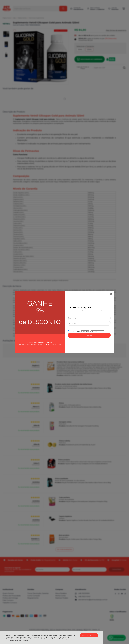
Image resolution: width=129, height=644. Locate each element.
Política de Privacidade (19, 640)
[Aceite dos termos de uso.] (68, 330)
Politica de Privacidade (97, 330)
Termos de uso (85, 330)
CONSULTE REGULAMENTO (50, 344)
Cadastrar (89, 335)
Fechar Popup (111, 294)
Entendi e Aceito (89, 635)
